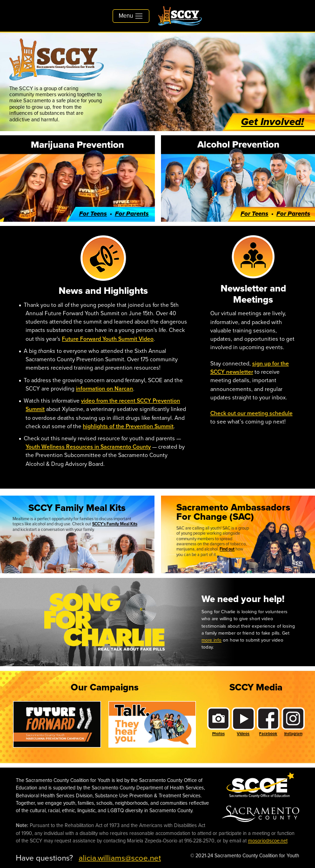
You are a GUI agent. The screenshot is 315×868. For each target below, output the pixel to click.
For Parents (132, 214)
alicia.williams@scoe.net (120, 858)
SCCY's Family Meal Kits (115, 524)
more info (211, 640)
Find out (227, 549)
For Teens (93, 214)
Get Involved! (272, 122)
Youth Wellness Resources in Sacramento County (88, 447)
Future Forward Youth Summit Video (108, 339)
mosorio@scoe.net (268, 841)
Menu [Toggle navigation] (131, 16)
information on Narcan (104, 389)
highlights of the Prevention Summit (128, 426)
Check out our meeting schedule (251, 413)
